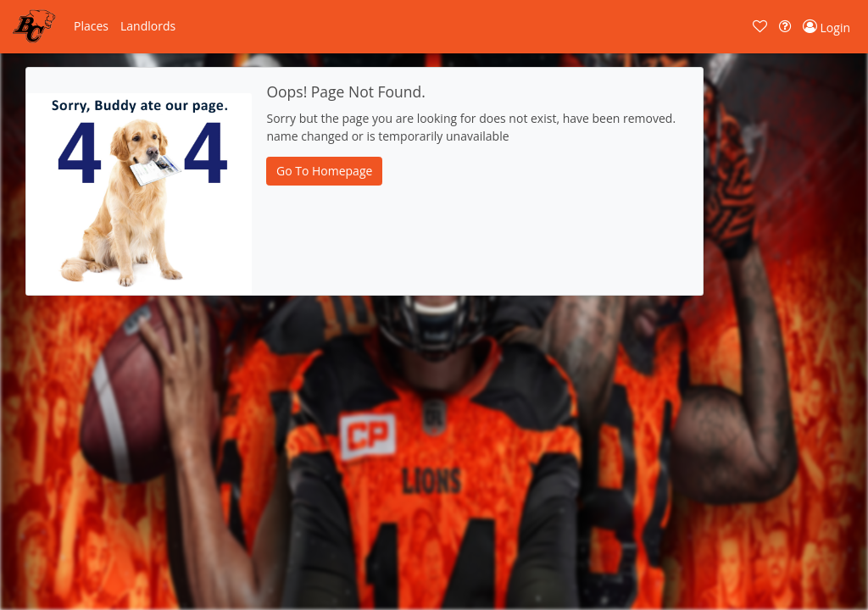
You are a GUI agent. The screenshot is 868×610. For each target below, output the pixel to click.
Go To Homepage (324, 171)
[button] (91, 26)
